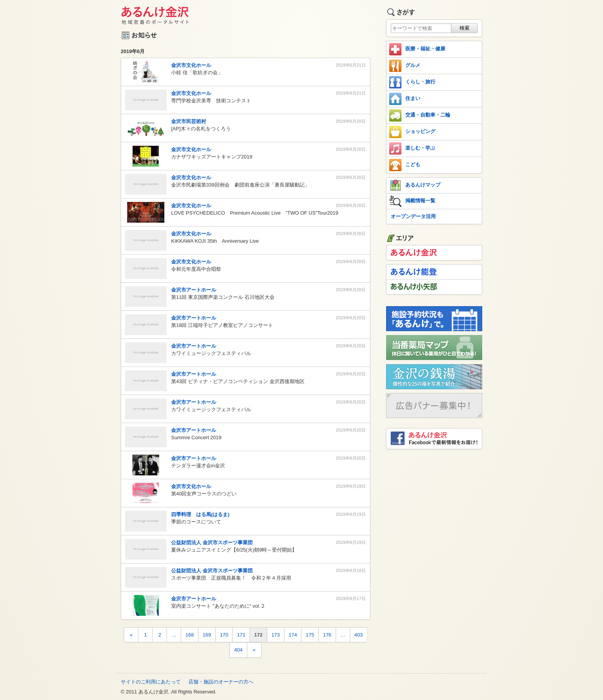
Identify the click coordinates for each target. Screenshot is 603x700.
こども (405, 165)
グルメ (405, 66)
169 (207, 635)
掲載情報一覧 (412, 201)
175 (310, 635)
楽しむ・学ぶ (412, 148)
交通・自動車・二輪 (420, 115)
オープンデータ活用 (413, 216)
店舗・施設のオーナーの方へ (221, 682)
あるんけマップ (415, 185)
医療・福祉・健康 (417, 49)
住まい (405, 99)
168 (190, 635)
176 (327, 635)
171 (241, 635)
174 (293, 635)
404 (238, 650)
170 (224, 635)
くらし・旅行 (412, 82)
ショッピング (412, 132)
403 (359, 635)
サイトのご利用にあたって (151, 682)
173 (276, 635)
